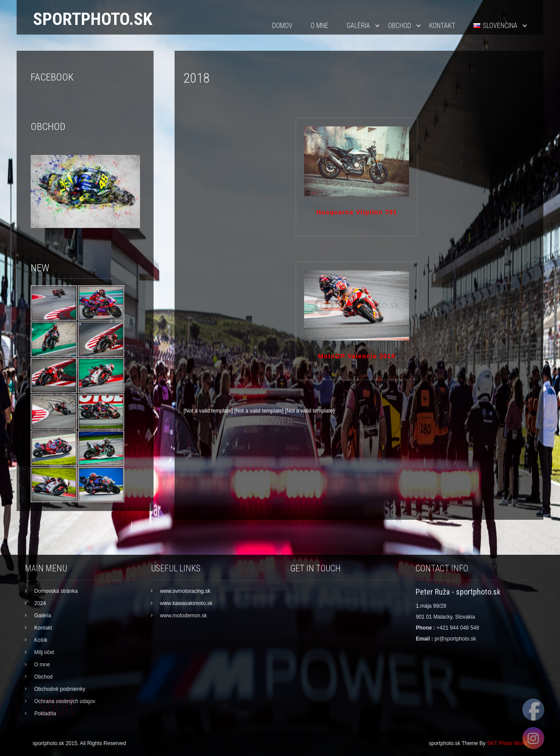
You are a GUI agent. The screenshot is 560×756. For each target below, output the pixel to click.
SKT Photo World (507, 743)
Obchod (400, 26)
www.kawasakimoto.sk (186, 603)
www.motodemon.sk (184, 616)
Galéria (358, 26)
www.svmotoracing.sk (185, 591)
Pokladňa (45, 714)
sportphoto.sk (93, 19)
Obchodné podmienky (60, 689)
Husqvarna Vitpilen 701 (357, 212)
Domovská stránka (56, 591)
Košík (41, 640)
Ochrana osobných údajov (65, 701)
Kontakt (442, 26)
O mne (320, 26)
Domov (282, 26)
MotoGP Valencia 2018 (357, 356)
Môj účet (44, 652)
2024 (40, 603)
